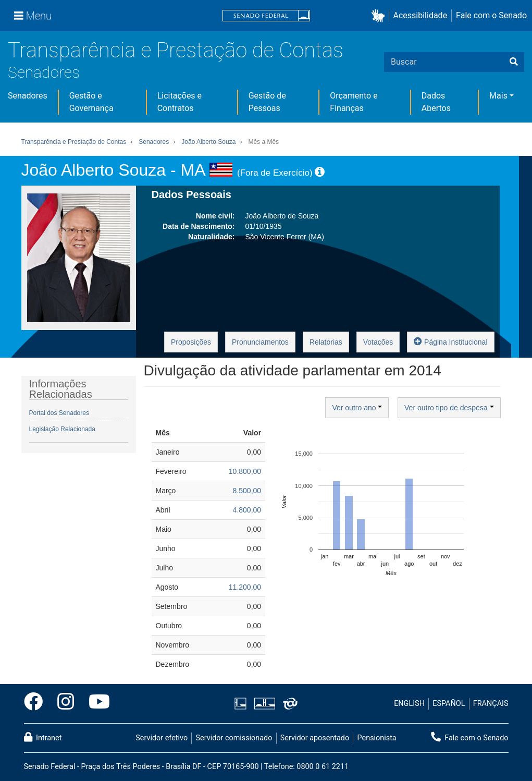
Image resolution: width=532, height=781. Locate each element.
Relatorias (326, 342)
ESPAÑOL (449, 704)
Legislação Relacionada (62, 429)
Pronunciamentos (260, 342)
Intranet (43, 737)
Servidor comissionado (234, 738)
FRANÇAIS (491, 704)
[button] (380, 16)
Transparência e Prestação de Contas (176, 50)
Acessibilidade (420, 15)
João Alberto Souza (208, 142)
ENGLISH (409, 704)
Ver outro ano (357, 408)
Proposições (191, 342)
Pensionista (377, 738)
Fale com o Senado (491, 15)
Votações (378, 342)
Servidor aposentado (315, 738)
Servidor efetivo (162, 738)
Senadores (44, 72)
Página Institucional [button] (450, 341)
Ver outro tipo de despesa (449, 408)
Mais (498, 96)
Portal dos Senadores (59, 413)
